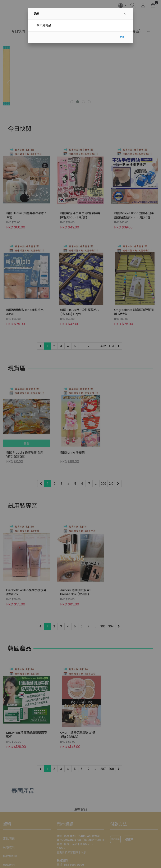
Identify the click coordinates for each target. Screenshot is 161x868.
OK (122, 37)
